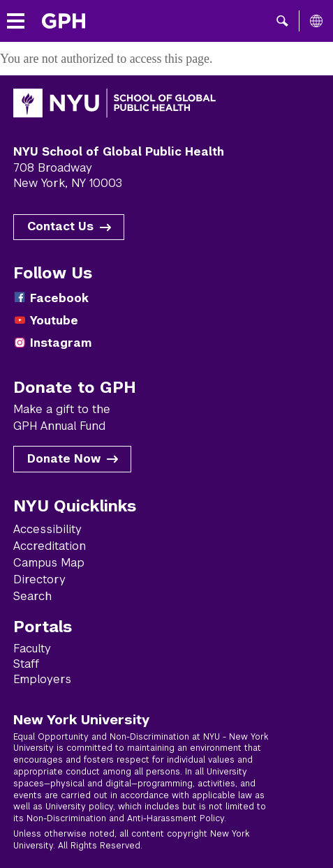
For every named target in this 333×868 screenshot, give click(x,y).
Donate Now (64, 459)
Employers (42, 679)
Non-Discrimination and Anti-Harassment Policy (125, 818)
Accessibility (47, 529)
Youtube (54, 321)
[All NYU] (316, 21)
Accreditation (50, 546)
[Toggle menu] (16, 21)
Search (32, 596)
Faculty (32, 649)
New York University (81, 719)
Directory (39, 579)
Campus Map (49, 563)
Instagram (61, 343)
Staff (26, 664)
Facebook (59, 298)
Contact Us (60, 226)
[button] (282, 21)
